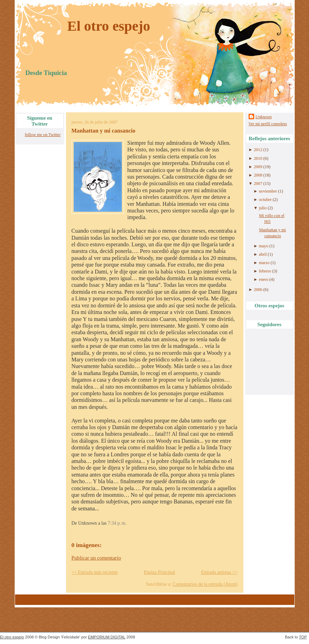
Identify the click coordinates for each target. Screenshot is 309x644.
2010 (258, 158)
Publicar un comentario (96, 558)
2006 (258, 290)
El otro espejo (109, 26)
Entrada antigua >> (219, 572)
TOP (303, 637)
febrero (265, 271)
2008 (258, 175)
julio (263, 208)
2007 (258, 184)
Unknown (264, 117)
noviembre (268, 191)
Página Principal (159, 572)
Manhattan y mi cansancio (104, 131)
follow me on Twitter (43, 135)
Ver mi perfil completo (268, 124)
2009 (258, 167)
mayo (264, 246)
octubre (265, 200)
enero (264, 279)
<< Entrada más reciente (95, 572)
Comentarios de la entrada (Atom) (205, 584)
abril (263, 254)
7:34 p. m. (117, 523)
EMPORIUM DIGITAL (107, 637)
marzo (264, 263)
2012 (258, 150)
